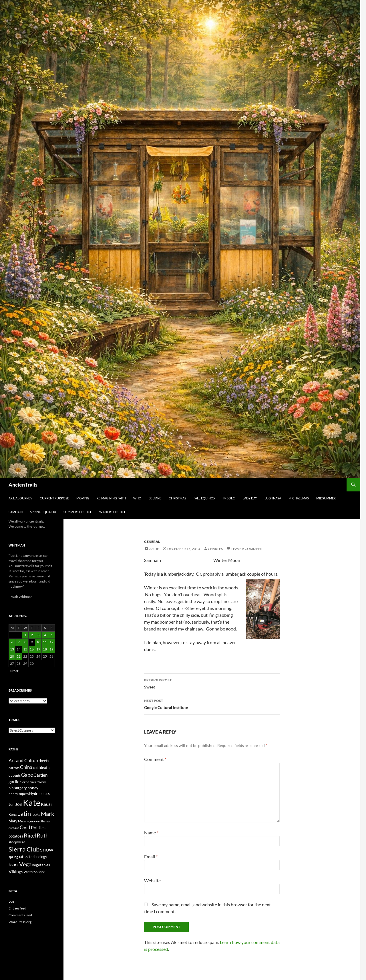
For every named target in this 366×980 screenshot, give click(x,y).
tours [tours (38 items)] (14, 865)
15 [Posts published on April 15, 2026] (25, 649)
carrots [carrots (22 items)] (14, 768)
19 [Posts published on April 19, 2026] (51, 649)
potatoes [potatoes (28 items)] (16, 836)
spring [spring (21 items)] (13, 857)
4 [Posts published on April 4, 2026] (45, 635)
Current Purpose (54, 498)
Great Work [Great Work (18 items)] (38, 782)
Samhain (16, 512)
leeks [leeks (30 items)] (36, 814)
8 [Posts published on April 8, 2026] (25, 642)
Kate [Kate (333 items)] (32, 803)
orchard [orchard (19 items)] (14, 828)
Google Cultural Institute (212, 704)
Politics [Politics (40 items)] (38, 828)
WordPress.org (20, 922)
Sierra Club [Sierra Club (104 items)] (24, 849)
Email (151, 857)
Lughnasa (273, 498)
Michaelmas (299, 498)
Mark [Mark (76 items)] (47, 814)
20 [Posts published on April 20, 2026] (12, 656)
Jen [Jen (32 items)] (12, 804)
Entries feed (17, 908)
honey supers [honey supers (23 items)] (19, 794)
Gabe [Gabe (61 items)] (27, 775)
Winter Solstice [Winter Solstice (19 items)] (34, 872)
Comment (155, 759)
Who (137, 498)
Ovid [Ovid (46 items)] (25, 828)
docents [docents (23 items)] (15, 775)
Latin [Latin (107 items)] (24, 813)
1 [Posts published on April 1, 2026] (25, 635)
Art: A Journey (20, 498)
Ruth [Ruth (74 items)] (43, 835)
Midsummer (326, 498)
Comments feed (20, 915)
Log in (13, 901)
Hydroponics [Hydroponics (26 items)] (39, 794)
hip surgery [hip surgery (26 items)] (18, 788)
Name (151, 833)
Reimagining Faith (111, 498)
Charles (215, 549)
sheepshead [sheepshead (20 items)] (17, 842)
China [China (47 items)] (26, 767)
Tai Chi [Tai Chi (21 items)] (24, 857)
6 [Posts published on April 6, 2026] (12, 642)
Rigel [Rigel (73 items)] (30, 835)
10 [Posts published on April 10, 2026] (38, 642)
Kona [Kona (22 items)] (13, 815)
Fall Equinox (204, 498)
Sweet (212, 683)
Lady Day (250, 498)
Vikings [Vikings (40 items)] (16, 871)
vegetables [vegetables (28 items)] (41, 865)
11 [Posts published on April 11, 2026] (45, 642)
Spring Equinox (43, 512)
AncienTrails (23, 485)
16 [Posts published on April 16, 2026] (32, 649)
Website (152, 880)
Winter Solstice (113, 512)
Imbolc (229, 498)
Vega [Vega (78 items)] (25, 864)
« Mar (14, 671)
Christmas (177, 498)
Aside (154, 549)
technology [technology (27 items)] (38, 857)
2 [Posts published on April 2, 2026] (32, 635)
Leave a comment (247, 549)
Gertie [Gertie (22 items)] (24, 782)
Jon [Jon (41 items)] (19, 804)
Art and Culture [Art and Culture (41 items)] (24, 760)
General (152, 542)
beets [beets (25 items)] (45, 761)
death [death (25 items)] (45, 768)
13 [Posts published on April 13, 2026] (12, 649)
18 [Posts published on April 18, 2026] (45, 649)
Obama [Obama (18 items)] (45, 821)
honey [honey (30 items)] (33, 788)
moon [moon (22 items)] (34, 821)
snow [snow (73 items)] (47, 849)
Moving (83, 498)
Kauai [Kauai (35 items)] (46, 804)
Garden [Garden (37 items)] (40, 775)
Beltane (155, 498)
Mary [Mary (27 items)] (13, 821)
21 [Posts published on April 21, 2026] (19, 656)
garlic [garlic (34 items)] (14, 782)
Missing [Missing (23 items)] (24, 821)
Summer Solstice (78, 512)
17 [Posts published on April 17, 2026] (38, 649)
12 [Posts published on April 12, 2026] (51, 642)
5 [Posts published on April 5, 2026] (52, 635)
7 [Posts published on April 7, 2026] (19, 642)
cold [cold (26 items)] (36, 768)
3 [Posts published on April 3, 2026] (38, 635)
